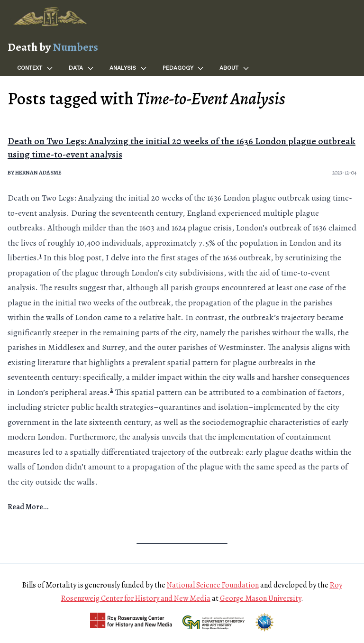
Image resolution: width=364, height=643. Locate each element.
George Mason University (260, 598)
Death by (53, 47)
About (235, 68)
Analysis (128, 68)
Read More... (28, 507)
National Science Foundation (213, 585)
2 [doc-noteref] (112, 390)
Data (82, 68)
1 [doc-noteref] (41, 255)
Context (35, 68)
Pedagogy (183, 68)
